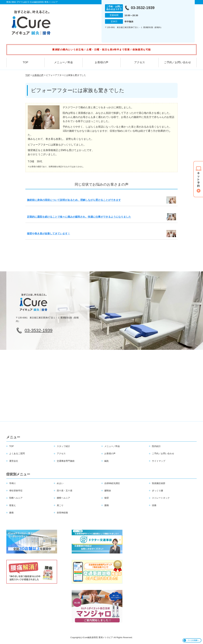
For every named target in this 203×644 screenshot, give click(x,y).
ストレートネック (161, 498)
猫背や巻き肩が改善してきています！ (49, 234)
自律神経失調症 (112, 483)
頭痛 (154, 505)
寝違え (13, 505)
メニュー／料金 (64, 62)
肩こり (60, 505)
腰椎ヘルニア (63, 498)
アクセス (140, 62)
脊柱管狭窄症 (16, 491)
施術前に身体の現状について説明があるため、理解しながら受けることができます (74, 200)
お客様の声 (102, 62)
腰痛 (107, 505)
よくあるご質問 (17, 453)
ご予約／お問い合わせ (177, 62)
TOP (25, 62)
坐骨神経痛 (62, 513)
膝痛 (11, 513)
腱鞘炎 (108, 491)
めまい (60, 483)
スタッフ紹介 (63, 446)
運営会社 (14, 461)
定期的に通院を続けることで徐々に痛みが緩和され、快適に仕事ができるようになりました (79, 217)
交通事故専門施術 (66, 461)
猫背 (107, 498)
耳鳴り (13, 483)
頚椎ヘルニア (16, 498)
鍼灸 (107, 461)
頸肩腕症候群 (159, 483)
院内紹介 (156, 446)
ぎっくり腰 (157, 491)
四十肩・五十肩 (65, 491)
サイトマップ (159, 461)
